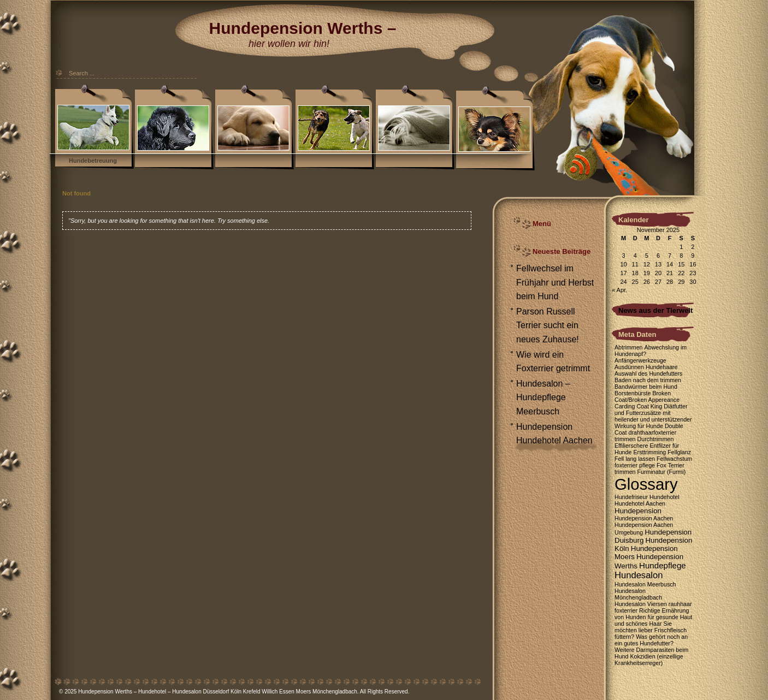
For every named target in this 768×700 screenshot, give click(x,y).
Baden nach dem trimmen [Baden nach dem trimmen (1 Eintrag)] (648, 380)
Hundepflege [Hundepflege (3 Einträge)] (663, 565)
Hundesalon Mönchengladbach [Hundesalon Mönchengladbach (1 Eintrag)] (638, 594)
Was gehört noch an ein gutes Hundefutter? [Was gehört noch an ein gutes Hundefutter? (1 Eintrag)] (651, 640)
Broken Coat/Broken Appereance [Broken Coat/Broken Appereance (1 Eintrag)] (647, 396)
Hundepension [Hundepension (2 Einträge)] (638, 511)
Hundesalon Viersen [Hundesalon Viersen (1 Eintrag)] (641, 604)
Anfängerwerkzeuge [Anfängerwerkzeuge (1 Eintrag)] (640, 360)
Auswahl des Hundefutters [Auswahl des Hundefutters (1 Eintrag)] (648, 373)
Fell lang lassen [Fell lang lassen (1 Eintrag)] (635, 459)
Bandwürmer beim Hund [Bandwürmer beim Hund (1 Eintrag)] (646, 387)
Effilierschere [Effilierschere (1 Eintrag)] (631, 446)
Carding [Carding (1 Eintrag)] (625, 406)
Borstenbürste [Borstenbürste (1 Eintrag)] (633, 393)
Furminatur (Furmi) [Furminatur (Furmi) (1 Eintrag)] (662, 472)
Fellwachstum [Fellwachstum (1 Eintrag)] (674, 459)
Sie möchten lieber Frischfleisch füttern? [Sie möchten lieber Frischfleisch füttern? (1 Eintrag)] (651, 630)
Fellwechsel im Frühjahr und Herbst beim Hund (555, 282)
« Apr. (619, 290)
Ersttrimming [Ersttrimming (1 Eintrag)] (649, 452)
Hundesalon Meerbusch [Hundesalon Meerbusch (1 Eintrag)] (645, 584)
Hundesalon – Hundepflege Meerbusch (543, 398)
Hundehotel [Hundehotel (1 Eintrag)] (664, 497)
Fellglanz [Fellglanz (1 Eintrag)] (679, 452)
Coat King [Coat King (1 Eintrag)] (649, 406)
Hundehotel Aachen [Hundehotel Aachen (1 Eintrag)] (640, 503)
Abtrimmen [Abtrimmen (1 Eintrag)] (629, 347)
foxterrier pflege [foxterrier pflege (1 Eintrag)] (635, 465)
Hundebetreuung (93, 161)
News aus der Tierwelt (655, 310)
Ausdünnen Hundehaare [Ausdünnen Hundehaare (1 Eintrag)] (646, 367)
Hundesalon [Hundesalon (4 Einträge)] (639, 575)
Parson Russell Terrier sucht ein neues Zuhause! (548, 325)
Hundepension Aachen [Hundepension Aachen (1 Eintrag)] (644, 518)
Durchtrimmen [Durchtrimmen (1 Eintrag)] (656, 439)
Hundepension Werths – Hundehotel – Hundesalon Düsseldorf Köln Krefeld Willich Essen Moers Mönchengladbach (218, 692)
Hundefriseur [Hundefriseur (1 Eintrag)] (631, 497)
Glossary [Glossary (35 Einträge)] (646, 484)
